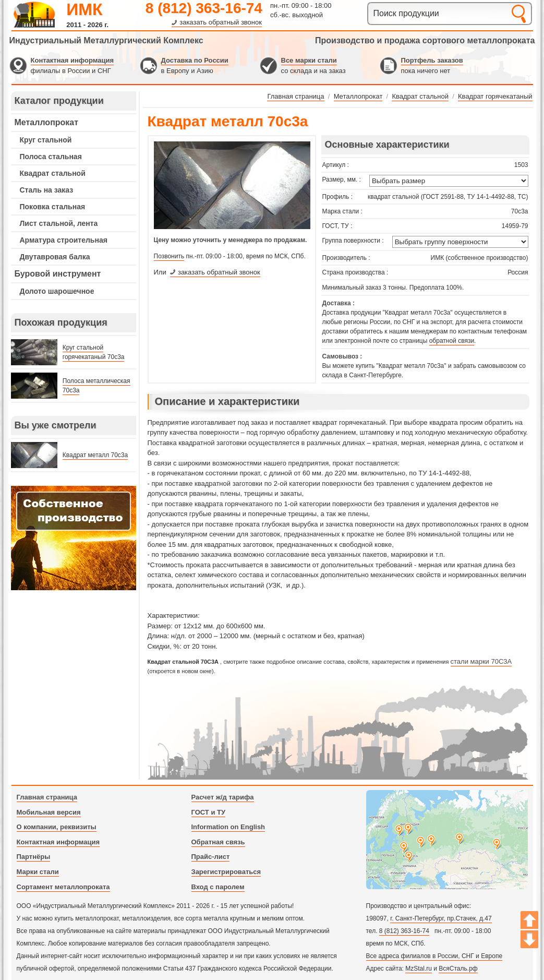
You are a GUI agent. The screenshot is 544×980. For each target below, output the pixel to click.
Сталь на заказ (47, 190)
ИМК (84, 9)
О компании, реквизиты (57, 827)
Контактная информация (72, 60)
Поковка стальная (53, 207)
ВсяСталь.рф (458, 969)
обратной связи (452, 341)
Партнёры (34, 857)
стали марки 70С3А (481, 661)
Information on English (228, 827)
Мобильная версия (49, 812)
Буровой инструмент (58, 274)
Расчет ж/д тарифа (223, 797)
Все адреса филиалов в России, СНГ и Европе (434, 956)
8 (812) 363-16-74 (204, 8)
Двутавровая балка (55, 257)
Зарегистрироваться (226, 872)
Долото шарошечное (57, 291)
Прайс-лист (211, 857)
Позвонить (169, 256)
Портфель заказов (432, 60)
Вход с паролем (218, 887)
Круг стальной (46, 140)
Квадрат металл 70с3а (95, 455)
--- (74, 538)
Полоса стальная (51, 157)
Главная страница (47, 797)
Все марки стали (309, 60)
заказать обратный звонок (221, 22)
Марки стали (38, 872)
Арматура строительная (64, 240)
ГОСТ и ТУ (209, 812)
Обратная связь (218, 842)
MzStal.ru (419, 969)
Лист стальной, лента (59, 223)
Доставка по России (195, 60)
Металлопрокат (47, 122)
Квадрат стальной (53, 173)
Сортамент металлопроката (63, 887)
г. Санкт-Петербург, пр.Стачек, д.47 (441, 918)
